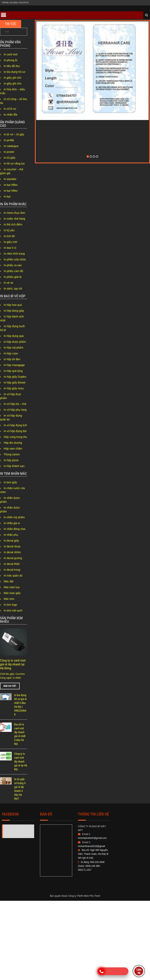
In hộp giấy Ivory (14, 388)
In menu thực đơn (14, 213)
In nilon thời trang (14, 254)
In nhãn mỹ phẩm (14, 517)
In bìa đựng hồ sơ (14, 72)
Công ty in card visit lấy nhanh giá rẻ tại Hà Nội (21, 762)
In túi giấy (10, 158)
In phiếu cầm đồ (13, 271)
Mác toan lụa (12, 587)
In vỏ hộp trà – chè (15, 404)
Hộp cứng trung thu (15, 437)
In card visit (11, 54)
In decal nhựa (12, 546)
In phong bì (10, 60)
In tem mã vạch (13, 610)
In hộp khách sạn (14, 466)
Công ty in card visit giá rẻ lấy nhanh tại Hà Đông (13, 664)
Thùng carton (12, 454)
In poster (9, 152)
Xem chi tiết (10, 686)
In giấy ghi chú (13, 78)
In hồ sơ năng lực (14, 163)
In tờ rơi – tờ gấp (14, 134)
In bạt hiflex (11, 185)
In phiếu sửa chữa (15, 259)
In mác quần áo (13, 576)
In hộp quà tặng (13, 371)
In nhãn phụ (11, 535)
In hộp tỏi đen (12, 359)
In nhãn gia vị (12, 523)
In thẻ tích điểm (13, 224)
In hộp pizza (11, 460)
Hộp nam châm (13, 449)
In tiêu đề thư (12, 66)
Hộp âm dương (13, 443)
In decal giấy (11, 541)
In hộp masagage (14, 365)
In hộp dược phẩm (15, 342)
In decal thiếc (12, 564)
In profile (9, 140)
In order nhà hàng (14, 219)
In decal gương (13, 558)
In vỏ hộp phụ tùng (15, 410)
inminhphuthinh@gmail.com (92, 838)
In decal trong (12, 570)
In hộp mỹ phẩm (13, 348)
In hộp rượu (11, 353)
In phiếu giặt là (13, 277)
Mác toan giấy (12, 593)
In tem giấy (10, 482)
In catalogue (11, 146)
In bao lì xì (10, 248)
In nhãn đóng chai (14, 529)
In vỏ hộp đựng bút (15, 431)
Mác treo (9, 599)
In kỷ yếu (9, 230)
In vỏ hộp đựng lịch (15, 425)
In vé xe (8, 283)
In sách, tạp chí (13, 289)
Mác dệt (9, 581)
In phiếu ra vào (13, 265)
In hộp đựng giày (14, 311)
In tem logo (10, 605)
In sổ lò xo (10, 109)
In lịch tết (9, 236)
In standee (10, 179)
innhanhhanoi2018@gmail (92, 846)
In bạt (7, 197)
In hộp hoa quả (13, 305)
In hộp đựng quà (14, 336)
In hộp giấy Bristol (15, 383)
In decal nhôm (12, 552)
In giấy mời (10, 242)
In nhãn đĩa (10, 115)
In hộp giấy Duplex (15, 377)
